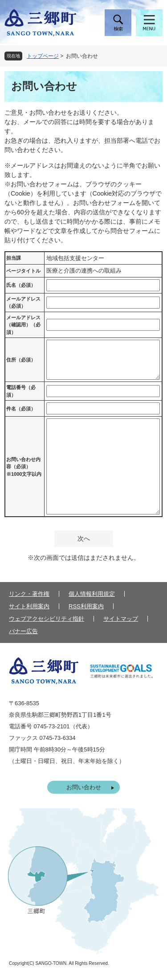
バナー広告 (23, 631)
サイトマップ (121, 619)
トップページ (43, 56)
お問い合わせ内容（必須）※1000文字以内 (24, 467)
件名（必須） (21, 409)
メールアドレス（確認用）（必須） (23, 325)
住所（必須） (21, 360)
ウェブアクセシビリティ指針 (47, 619)
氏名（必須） (21, 285)
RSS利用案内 (86, 606)
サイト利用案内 (29, 606)
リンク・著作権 (29, 594)
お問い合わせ (84, 787)
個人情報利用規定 (92, 594)
